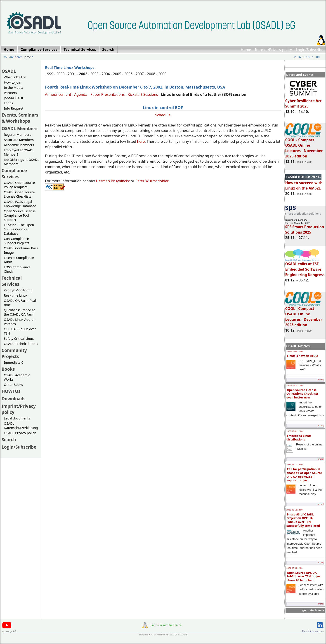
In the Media (13, 88)
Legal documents (17, 418)
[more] (321, 380)
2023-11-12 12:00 (294, 385)
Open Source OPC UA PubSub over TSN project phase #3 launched (304, 576)
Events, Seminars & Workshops (20, 118)
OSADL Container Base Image (21, 250)
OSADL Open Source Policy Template (19, 185)
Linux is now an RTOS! (302, 356)
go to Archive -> (313, 610)
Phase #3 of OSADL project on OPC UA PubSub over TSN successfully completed (303, 520)
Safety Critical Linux (19, 338)
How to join (13, 82)
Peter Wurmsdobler (152, 181)
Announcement (58, 94)
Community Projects (14, 353)
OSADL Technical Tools (21, 344)
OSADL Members (20, 128)
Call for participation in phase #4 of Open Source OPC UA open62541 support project (304, 475)
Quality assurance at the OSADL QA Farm (19, 312)
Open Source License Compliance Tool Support (20, 215)
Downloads (14, 399)
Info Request (14, 108)
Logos (8, 103)
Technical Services (12, 281)
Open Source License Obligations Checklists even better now (302, 394)
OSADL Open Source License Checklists (19, 194)
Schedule (163, 115)
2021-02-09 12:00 (294, 568)
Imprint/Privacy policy (274, 50)
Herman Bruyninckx (113, 181)
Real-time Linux (16, 295)
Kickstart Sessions (143, 94)
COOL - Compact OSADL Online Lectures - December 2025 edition (304, 315)
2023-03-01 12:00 (294, 431)
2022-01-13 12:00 (294, 510)
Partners (10, 93)
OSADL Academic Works (17, 377)
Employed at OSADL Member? (19, 152)
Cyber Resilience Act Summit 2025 (304, 101)
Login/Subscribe (310, 50)
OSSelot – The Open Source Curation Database (19, 229)
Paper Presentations (108, 94)
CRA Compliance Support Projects (17, 241)
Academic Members (19, 145)
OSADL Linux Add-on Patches (20, 322)
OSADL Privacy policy (20, 433)
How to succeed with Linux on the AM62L (304, 183)
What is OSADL (15, 77)
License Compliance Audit (19, 260)
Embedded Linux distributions (299, 438)
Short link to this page (313, 631)
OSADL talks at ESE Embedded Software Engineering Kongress (305, 267)
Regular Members (18, 135)
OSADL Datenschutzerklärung (21, 426)
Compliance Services (14, 173)
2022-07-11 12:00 (294, 465)
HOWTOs (11, 391)
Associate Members (19, 140)
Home (246, 50)
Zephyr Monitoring (18, 290)
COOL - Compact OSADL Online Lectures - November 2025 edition (304, 146)
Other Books (13, 385)
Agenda (81, 94)
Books (8, 369)
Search (9, 439)
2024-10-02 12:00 (294, 351)
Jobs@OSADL (14, 98)
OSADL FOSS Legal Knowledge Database (20, 204)
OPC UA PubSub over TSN (20, 331)
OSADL (9, 71)
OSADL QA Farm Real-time (20, 303)
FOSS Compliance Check (17, 269)
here (141, 141)
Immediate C (14, 362)
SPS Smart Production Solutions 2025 (305, 227)
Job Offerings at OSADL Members (21, 162)
